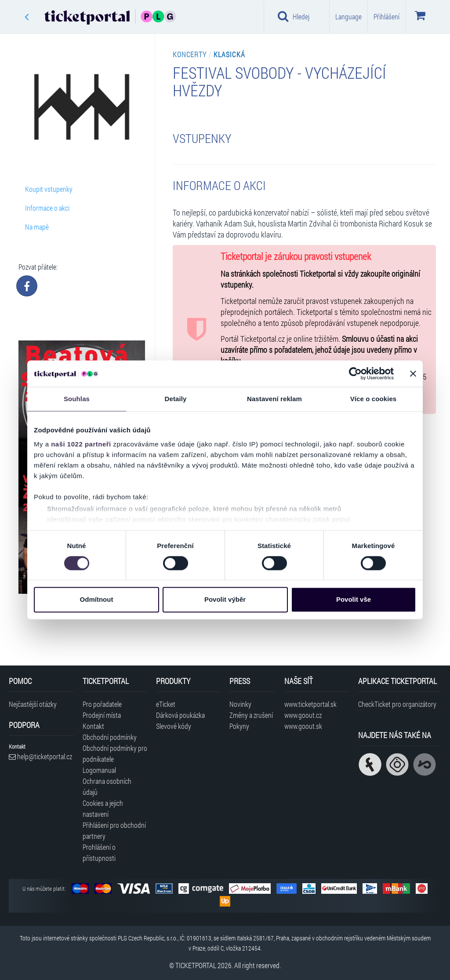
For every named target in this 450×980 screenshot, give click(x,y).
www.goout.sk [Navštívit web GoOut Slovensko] (303, 726)
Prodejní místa (102, 715)
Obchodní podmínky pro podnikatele (115, 753)
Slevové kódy (174, 726)
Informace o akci (47, 208)
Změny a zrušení (251, 715)
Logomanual (99, 770)
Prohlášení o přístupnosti (99, 852)
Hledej (294, 16)
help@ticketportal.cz (40, 756)
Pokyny (239, 726)
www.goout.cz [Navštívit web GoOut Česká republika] (303, 715)
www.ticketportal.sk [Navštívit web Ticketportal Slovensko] (310, 704)
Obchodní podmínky (110, 737)
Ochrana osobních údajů (107, 786)
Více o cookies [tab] (374, 399)
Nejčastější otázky (33, 704)
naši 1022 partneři (81, 444)
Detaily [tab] (176, 399)
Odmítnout (97, 600)
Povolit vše (354, 600)
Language (348, 16)
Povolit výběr (225, 600)
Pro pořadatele (102, 704)
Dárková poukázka (180, 715)
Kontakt (93, 726)
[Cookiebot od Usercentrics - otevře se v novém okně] (355, 373)
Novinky (240, 704)
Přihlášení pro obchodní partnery (114, 830)
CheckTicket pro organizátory (397, 704)
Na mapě (37, 227)
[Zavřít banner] (413, 373)
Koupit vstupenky (49, 189)
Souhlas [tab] (77, 399)
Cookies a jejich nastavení (103, 808)
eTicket (166, 704)
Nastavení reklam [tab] (274, 399)
